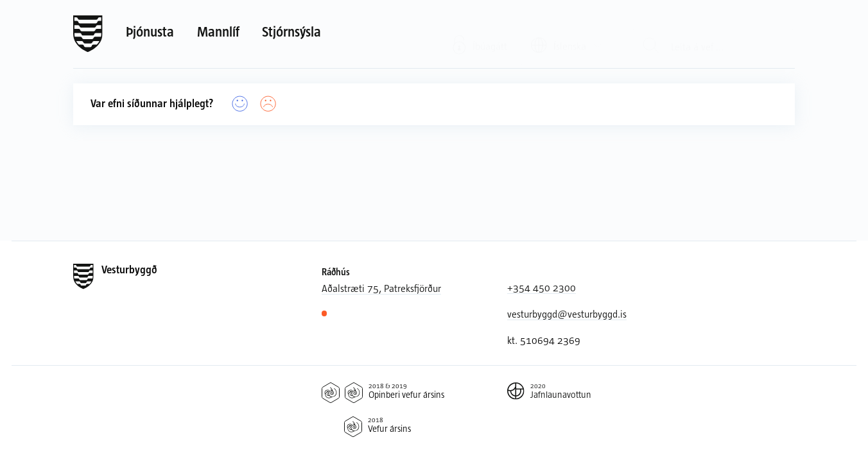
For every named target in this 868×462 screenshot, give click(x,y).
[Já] (240, 104)
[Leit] (651, 34)
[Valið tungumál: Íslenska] (567, 33)
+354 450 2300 (542, 287)
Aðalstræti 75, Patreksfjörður (381, 288)
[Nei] (268, 104)
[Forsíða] (88, 34)
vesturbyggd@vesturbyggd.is (567, 314)
